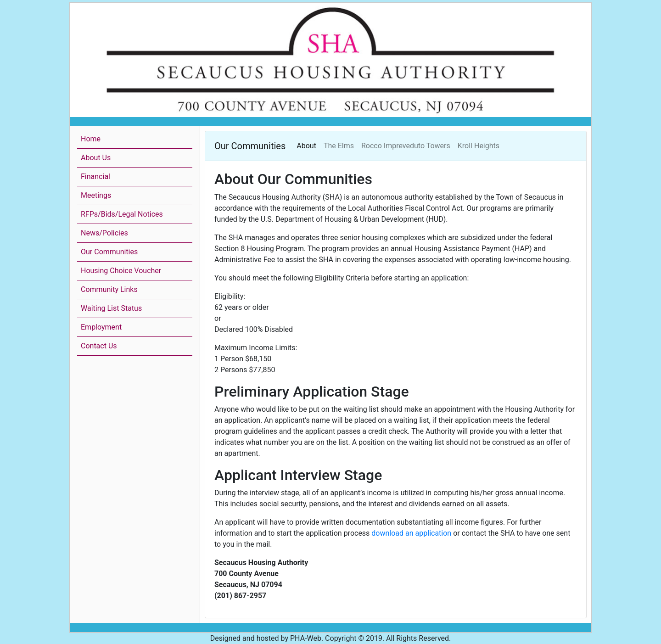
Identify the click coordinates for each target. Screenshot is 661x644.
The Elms (339, 146)
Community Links (109, 289)
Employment (101, 327)
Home (91, 139)
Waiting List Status (111, 308)
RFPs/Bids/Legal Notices (122, 214)
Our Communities (109, 252)
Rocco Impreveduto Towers (406, 146)
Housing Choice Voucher (121, 271)
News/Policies (104, 233)
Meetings (96, 195)
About (306, 146)
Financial (95, 176)
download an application (411, 533)
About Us (96, 158)
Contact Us (99, 346)
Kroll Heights (479, 146)
